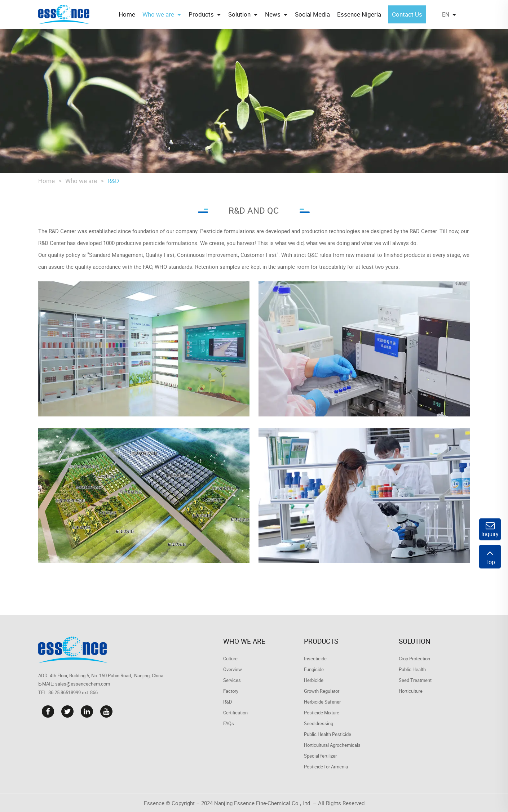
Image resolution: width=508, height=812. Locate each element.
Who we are (81, 181)
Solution (415, 641)
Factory (231, 691)
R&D (113, 181)
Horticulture (411, 691)
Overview (233, 669)
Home (47, 181)
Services (232, 680)
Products (321, 641)
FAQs (229, 723)
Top (490, 557)
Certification (235, 713)
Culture (230, 659)
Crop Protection (414, 659)
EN (446, 14)
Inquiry (490, 529)
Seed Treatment (415, 680)
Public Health (412, 669)
